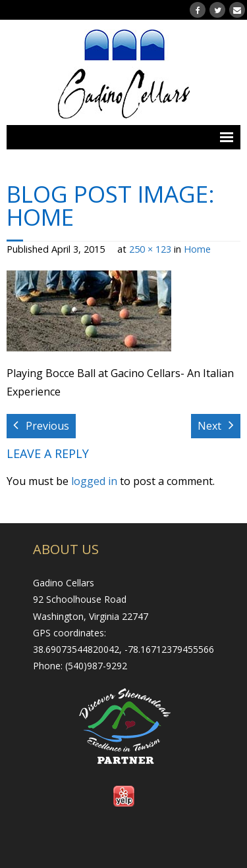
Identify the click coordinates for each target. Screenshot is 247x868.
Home (197, 249)
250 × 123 (150, 249)
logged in (94, 481)
